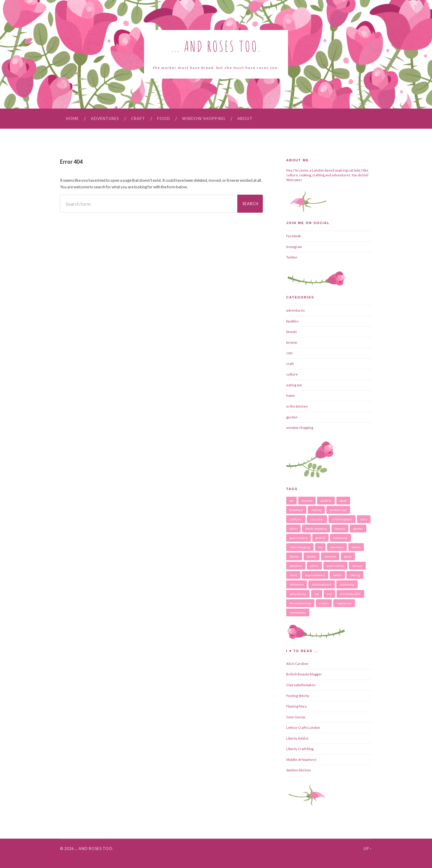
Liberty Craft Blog (300, 749)
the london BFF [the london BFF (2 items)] (350, 594)
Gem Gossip (296, 717)
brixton (292, 342)
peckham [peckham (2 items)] (296, 566)
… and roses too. (94, 849)
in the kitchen (297, 406)
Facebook (294, 236)
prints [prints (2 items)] (314, 566)
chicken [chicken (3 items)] (316, 510)
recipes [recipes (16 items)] (357, 566)
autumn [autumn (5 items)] (307, 501)
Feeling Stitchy (298, 696)
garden (292, 417)
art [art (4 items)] (291, 501)
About (245, 118)
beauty (292, 332)
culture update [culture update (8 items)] (342, 519)
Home (72, 118)
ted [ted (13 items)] (329, 594)
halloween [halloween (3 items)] (340, 538)
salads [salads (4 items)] (337, 575)
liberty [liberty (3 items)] (294, 556)
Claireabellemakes (301, 685)
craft (138, 118)
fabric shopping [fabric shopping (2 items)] (316, 528)
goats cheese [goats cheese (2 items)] (298, 538)
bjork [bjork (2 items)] (343, 501)
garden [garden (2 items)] (358, 528)
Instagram (294, 247)
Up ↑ (368, 849)
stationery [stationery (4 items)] (297, 584)
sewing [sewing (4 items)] (355, 575)
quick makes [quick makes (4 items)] (335, 566)
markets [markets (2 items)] (330, 556)
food (164, 118)
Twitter (292, 257)
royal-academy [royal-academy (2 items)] (315, 575)
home (291, 395)
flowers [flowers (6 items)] (340, 528)
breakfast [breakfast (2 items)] (296, 510)
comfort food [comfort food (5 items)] (338, 510)
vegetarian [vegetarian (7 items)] (344, 603)
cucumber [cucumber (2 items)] (317, 519)
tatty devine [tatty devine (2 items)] (298, 594)
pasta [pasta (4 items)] (348, 556)
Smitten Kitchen (299, 770)
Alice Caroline (297, 664)
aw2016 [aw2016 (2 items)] (326, 501)
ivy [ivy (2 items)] (320, 547)
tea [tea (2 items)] (317, 594)
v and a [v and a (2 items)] (324, 603)
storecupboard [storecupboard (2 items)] (322, 584)
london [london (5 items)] (312, 556)
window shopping (204, 118)
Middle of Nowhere (301, 760)
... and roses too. (216, 46)
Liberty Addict (297, 738)
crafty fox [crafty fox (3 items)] (296, 519)
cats (289, 353)
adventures (105, 118)
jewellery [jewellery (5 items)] (337, 547)
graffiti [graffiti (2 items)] (320, 538)
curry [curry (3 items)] (364, 519)
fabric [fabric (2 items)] (293, 528)
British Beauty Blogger (304, 674)
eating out (294, 385)
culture (292, 374)
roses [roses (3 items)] (293, 575)
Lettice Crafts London (303, 727)
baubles (292, 321)
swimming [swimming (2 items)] (347, 584)
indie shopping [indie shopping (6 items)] (300, 547)
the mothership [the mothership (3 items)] (300, 603)
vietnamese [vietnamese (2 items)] (298, 612)
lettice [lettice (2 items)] (356, 547)
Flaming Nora (296, 706)
